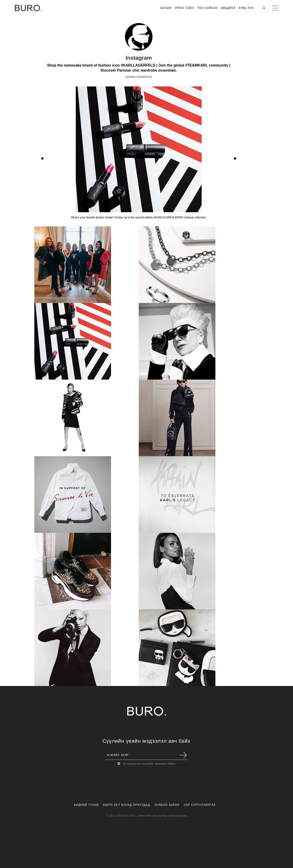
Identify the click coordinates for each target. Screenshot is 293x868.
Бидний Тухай (86, 805)
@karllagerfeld (139, 77)
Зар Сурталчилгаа (200, 805)
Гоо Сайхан (208, 8)
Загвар (166, 8)
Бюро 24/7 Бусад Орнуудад (127, 805)
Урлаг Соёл (184, 8)
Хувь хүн (246, 8)
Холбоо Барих (167, 805)
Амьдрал (228, 8)
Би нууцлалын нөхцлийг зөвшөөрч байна (149, 764)
